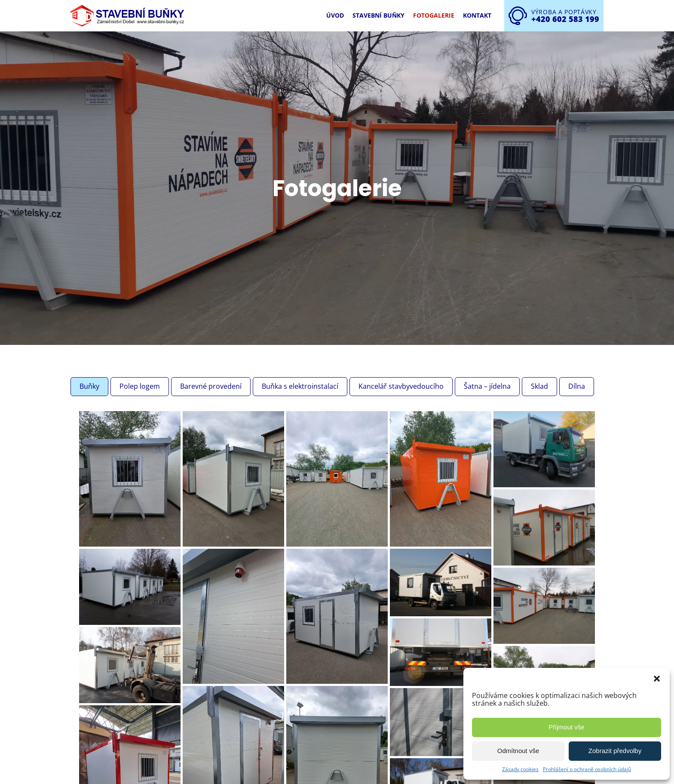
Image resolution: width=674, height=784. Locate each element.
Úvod (335, 15)
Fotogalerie (434, 15)
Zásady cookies (520, 769)
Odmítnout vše (518, 751)
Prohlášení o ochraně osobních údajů (587, 769)
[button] (657, 679)
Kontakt (477, 15)
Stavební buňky (378, 15)
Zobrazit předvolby (615, 751)
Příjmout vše (566, 727)
